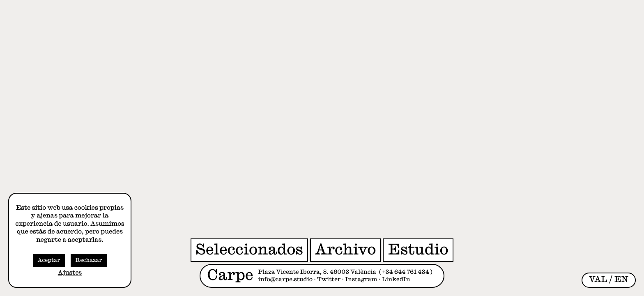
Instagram (361, 280)
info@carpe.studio (286, 280)
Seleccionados (249, 250)
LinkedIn (396, 280)
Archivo (346, 250)
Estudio (418, 250)
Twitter (329, 280)
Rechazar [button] (89, 260)
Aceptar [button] (49, 260)
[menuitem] (598, 280)
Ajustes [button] (70, 273)
